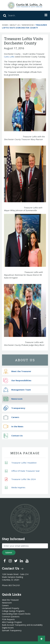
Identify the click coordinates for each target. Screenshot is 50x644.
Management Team (17, 390)
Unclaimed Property (11, 608)
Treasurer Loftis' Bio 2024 (20, 479)
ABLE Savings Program (12, 622)
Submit (9, 553)
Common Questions (11, 617)
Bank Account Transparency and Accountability (22, 625)
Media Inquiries (15, 487)
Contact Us (13, 436)
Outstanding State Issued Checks (16, 614)
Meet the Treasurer (17, 371)
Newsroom (28, 25)
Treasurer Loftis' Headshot (21, 463)
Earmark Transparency (12, 631)
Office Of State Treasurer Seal (22, 471)
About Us (15, 25)
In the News (13, 426)
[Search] (19, 15)
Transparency (14, 408)
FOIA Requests (8, 619)
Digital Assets (8, 628)
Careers (11, 417)
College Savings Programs (13, 611)
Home (5, 25)
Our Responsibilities (17, 380)
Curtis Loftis (9, 57)
